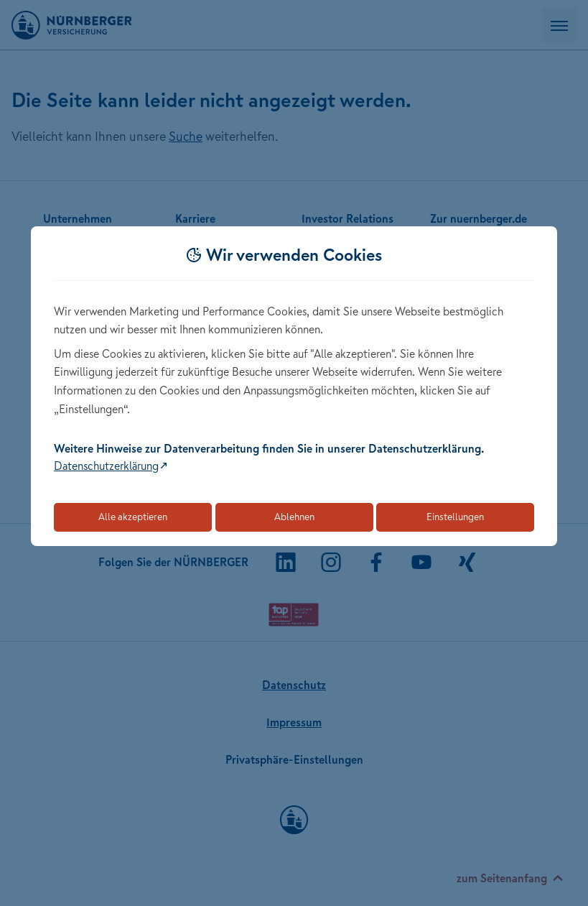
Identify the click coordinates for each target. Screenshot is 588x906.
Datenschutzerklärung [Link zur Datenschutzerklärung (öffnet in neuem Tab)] (106, 466)
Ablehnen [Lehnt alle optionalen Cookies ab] (294, 517)
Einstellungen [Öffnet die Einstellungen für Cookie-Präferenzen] (455, 517)
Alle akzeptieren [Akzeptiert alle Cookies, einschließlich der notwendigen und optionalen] (133, 517)
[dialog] (294, 386)
